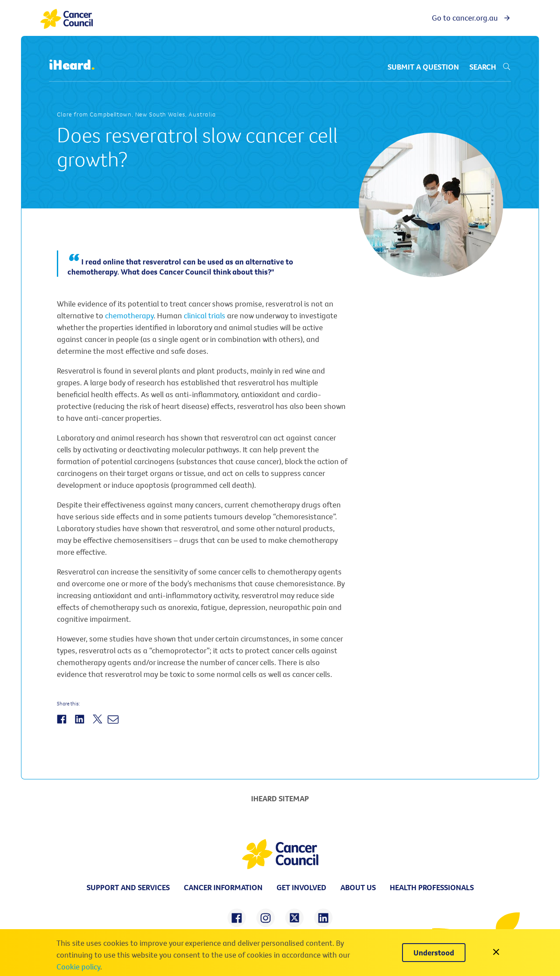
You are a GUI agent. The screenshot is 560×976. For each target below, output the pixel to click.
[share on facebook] (237, 918)
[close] (496, 953)
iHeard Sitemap (280, 798)
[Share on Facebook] (63, 724)
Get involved (301, 887)
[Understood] (434, 953)
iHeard (72, 65)
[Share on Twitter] (99, 724)
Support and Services (128, 887)
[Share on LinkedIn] (81, 724)
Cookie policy (78, 967)
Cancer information (223, 887)
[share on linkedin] (323, 918)
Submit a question (423, 67)
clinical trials (205, 315)
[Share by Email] (114, 724)
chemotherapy (129, 315)
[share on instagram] (266, 918)
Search (490, 67)
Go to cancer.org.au (471, 18)
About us (358, 887)
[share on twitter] (294, 918)
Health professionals (432, 887)
